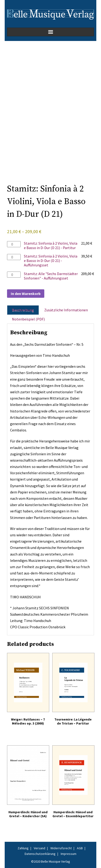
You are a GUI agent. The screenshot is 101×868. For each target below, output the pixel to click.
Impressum (69, 854)
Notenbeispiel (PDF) (28, 319)
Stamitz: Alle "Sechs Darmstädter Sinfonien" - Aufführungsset (51, 276)
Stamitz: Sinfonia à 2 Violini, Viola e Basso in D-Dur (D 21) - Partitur (51, 245)
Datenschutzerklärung (40, 854)
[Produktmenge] (14, 244)
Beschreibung (23, 310)
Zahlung (23, 848)
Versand (39, 848)
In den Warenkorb (26, 294)
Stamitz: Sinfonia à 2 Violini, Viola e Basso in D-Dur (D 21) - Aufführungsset (51, 261)
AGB (80, 848)
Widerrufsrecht (61, 848)
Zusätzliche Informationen (66, 310)
